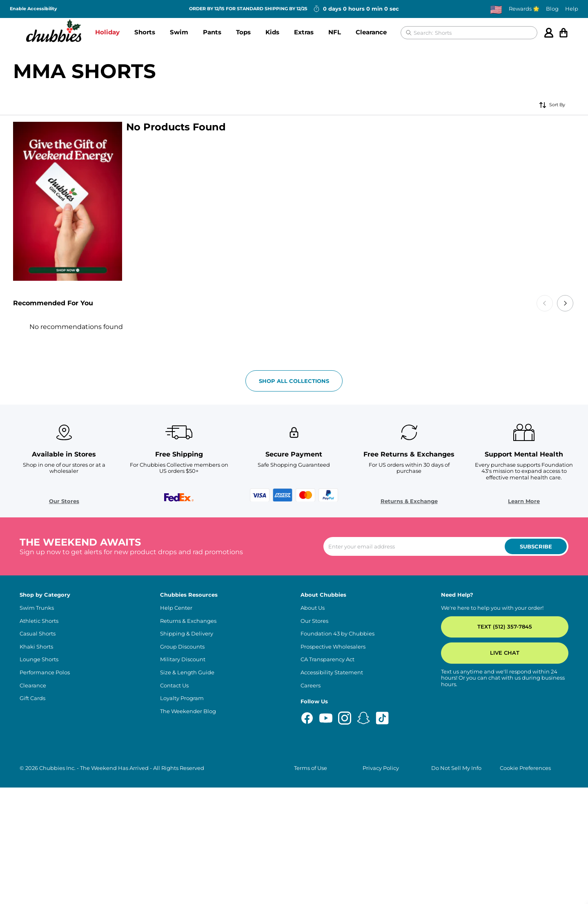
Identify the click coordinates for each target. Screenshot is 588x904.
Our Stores (64, 665)
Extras (304, 32)
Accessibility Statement (332, 836)
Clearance (371, 32)
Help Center (176, 771)
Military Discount (183, 823)
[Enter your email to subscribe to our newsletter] (446, 710)
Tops (243, 32)
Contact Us (174, 849)
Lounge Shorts (39, 823)
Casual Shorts (38, 798)
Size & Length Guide (187, 836)
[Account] (549, 33)
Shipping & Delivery (187, 798)
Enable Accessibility (33, 9)
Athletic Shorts (39, 784)
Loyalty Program (182, 862)
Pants (212, 32)
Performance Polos (45, 836)
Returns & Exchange (409, 665)
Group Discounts (182, 810)
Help (572, 9)
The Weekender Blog (188, 875)
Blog (552, 9)
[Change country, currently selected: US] (496, 9)
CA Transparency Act (327, 823)
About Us (313, 771)
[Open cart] (563, 33)
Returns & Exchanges (188, 784)
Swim (179, 32)
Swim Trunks (37, 771)
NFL (335, 32)
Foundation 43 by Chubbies (337, 798)
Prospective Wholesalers (333, 810)
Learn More (524, 665)
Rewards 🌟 (524, 9)
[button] (107, 33)
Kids (272, 32)
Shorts (145, 32)
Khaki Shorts (36, 810)
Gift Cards (32, 862)
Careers (311, 849)
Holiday (107, 32)
